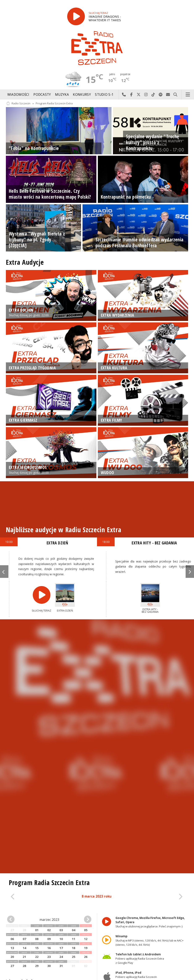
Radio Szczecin (18, 103)
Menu (188, 95)
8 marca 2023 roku (97, 896)
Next (190, 572)
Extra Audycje (25, 262)
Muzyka (62, 95)
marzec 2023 (49, 920)
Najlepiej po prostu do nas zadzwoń (124, 95)
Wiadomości (18, 95)
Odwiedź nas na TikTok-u (153, 95)
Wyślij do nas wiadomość (168, 95)
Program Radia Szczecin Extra (54, 103)
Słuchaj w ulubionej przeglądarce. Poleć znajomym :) (150, 922)
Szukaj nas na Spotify (161, 95)
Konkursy (82, 95)
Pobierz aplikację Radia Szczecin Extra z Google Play (140, 959)
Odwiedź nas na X (139, 95)
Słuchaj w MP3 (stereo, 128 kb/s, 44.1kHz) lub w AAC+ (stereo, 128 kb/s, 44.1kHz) (149, 940)
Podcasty (42, 95)
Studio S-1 (104, 95)
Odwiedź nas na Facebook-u (131, 95)
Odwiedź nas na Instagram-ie (146, 95)
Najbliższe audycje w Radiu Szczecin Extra (64, 530)
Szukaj (175, 95)
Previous (4, 572)
